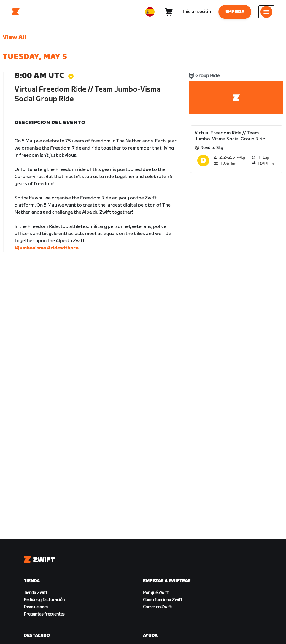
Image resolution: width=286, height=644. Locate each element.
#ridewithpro (63, 248)
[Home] (16, 12)
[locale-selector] (150, 12)
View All (14, 37)
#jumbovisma (30, 248)
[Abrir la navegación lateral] (266, 12)
